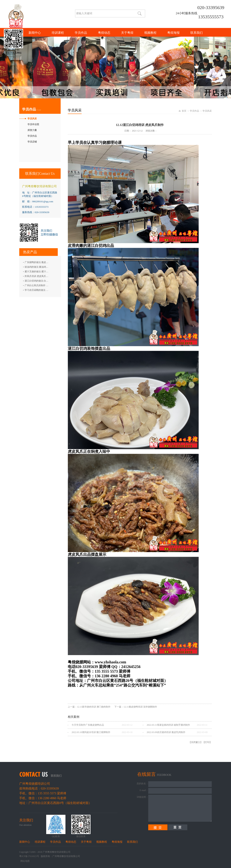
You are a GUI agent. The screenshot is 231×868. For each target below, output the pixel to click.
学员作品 (194, 111)
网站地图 (24, 861)
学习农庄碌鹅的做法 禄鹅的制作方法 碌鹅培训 (48, 290)
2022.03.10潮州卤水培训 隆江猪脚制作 (91, 732)
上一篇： (89, 707)
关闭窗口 (196, 742)
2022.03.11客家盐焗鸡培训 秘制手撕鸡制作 (168, 725)
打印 (207, 742)
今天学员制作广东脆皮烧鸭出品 (88, 725)
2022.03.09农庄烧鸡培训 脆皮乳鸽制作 (166, 732)
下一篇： (136, 707)
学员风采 (207, 111)
